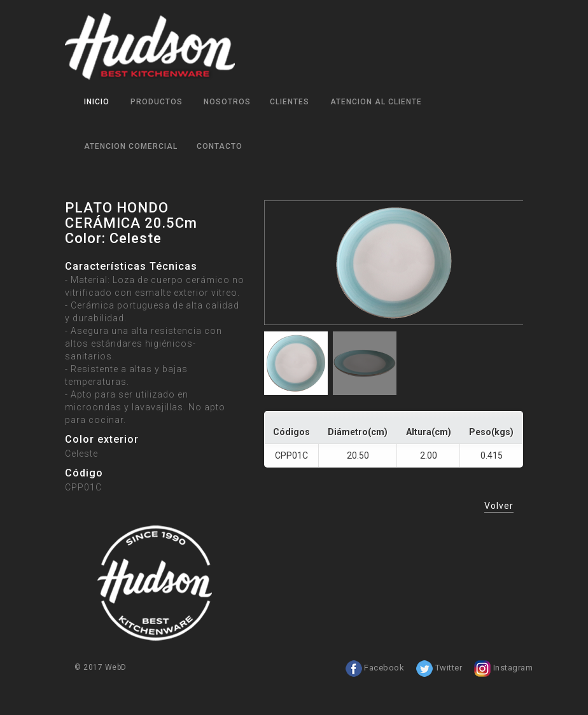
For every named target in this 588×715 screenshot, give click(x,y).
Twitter (439, 668)
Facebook (375, 668)
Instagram (503, 668)
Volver (499, 506)
